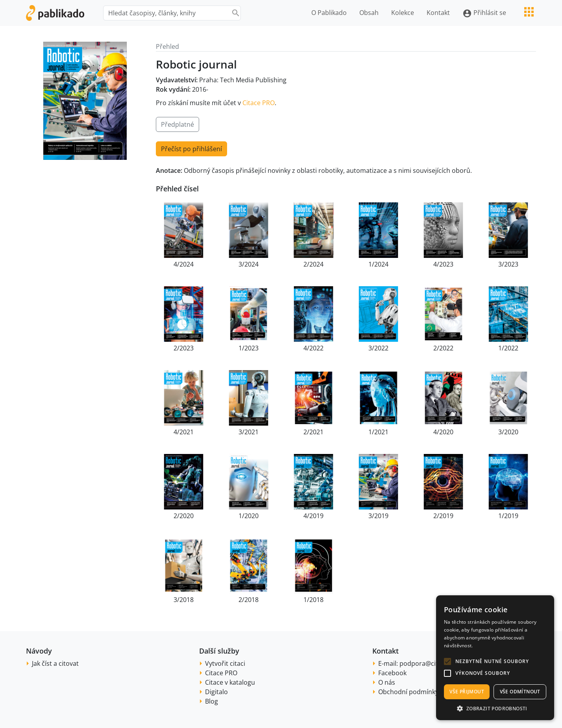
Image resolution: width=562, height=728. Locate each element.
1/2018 (313, 600)
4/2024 (184, 264)
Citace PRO (259, 103)
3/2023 (508, 264)
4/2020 (443, 432)
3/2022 (378, 348)
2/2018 (249, 600)
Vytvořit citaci (225, 663)
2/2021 (313, 432)
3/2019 (378, 516)
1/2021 (378, 432)
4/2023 (443, 264)
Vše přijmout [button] (467, 692)
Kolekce (403, 13)
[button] (447, 661)
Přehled (167, 46)
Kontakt (438, 13)
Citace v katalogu (230, 682)
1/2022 (508, 348)
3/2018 (184, 600)
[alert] (495, 658)
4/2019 (313, 516)
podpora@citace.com (431, 663)
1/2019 (508, 516)
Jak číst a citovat (55, 663)
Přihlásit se (484, 13)
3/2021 (249, 432)
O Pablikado (329, 13)
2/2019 (443, 516)
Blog (212, 701)
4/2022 (313, 348)
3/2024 (249, 264)
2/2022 (443, 348)
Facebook (392, 673)
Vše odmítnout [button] (520, 692)
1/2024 (378, 264)
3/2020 (508, 432)
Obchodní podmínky (408, 692)
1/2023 (249, 348)
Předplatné (177, 124)
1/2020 (249, 516)
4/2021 (184, 432)
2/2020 (184, 516)
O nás (387, 682)
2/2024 (313, 264)
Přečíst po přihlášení (191, 149)
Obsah (369, 13)
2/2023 (184, 348)
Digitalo (216, 692)
